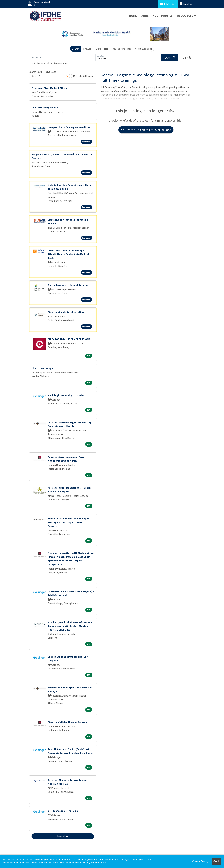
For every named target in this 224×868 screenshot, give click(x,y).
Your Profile (163, 16)
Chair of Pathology (42, 368)
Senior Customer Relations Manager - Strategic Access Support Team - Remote (69, 522)
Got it (216, 861)
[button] (186, 58)
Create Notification (83, 76)
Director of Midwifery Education (66, 312)
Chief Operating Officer (44, 108)
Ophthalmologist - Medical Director (68, 285)
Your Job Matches (122, 49)
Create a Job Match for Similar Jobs (146, 130)
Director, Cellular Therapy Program (68, 722)
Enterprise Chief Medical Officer (49, 88)
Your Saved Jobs (144, 49)
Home (133, 16)
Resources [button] (185, 16)
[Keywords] (63, 58)
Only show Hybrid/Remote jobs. (51, 63)
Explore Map (102, 49)
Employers (187, 4)
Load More (63, 836)
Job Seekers (168, 4)
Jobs (145, 16)
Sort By (35, 76)
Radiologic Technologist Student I (67, 395)
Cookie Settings (201, 861)
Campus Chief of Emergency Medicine (69, 127)
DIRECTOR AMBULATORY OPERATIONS (69, 339)
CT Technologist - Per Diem (63, 811)
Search (76, 49)
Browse (87, 49)
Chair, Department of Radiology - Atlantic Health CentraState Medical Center (68, 254)
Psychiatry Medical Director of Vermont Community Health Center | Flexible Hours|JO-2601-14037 (70, 626)
